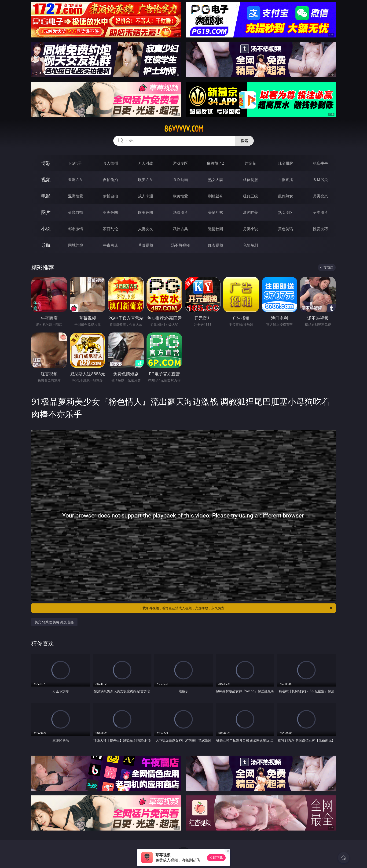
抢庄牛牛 (320, 163)
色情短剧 (250, 245)
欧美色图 (146, 212)
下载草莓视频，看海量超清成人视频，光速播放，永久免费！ (236, 608)
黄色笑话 (286, 229)
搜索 (244, 141)
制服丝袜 (216, 196)
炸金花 (250, 163)
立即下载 (216, 858)
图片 (46, 212)
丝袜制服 (250, 180)
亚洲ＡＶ (76, 180)
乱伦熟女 (286, 196)
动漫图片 (180, 212)
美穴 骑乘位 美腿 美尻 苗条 (54, 622)
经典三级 (250, 196)
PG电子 (75, 163)
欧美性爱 (180, 196)
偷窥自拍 (76, 212)
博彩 (46, 163)
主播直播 (286, 180)
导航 (46, 245)
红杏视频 (216, 245)
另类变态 (320, 196)
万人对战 (146, 163)
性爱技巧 (320, 229)
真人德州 (110, 163)
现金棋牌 (286, 163)
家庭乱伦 (110, 229)
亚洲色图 (110, 212)
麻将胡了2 (215, 163)
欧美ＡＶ (146, 180)
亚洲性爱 (76, 196)
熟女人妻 (216, 180)
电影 (46, 196)
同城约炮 (76, 245)
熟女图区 (286, 212)
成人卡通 (146, 196)
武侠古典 (180, 229)
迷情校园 (216, 229)
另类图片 (320, 212)
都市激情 (76, 229)
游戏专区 (180, 163)
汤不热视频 (180, 245)
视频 (46, 179)
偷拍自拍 (110, 196)
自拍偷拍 (110, 180)
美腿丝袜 (216, 212)
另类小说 (250, 229)
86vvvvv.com (184, 129)
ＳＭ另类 (320, 180)
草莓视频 (146, 245)
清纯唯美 (250, 212)
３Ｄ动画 (180, 180)
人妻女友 (146, 229)
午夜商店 (110, 245)
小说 (46, 229)
